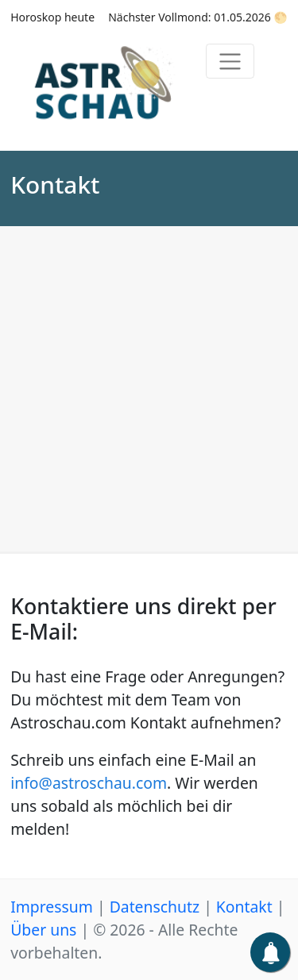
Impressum (52, 907)
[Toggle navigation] (230, 61)
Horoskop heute (52, 17)
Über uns (43, 930)
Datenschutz (155, 907)
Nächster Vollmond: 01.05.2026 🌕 (198, 17)
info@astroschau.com (89, 783)
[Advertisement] (149, 395)
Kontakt (244, 907)
